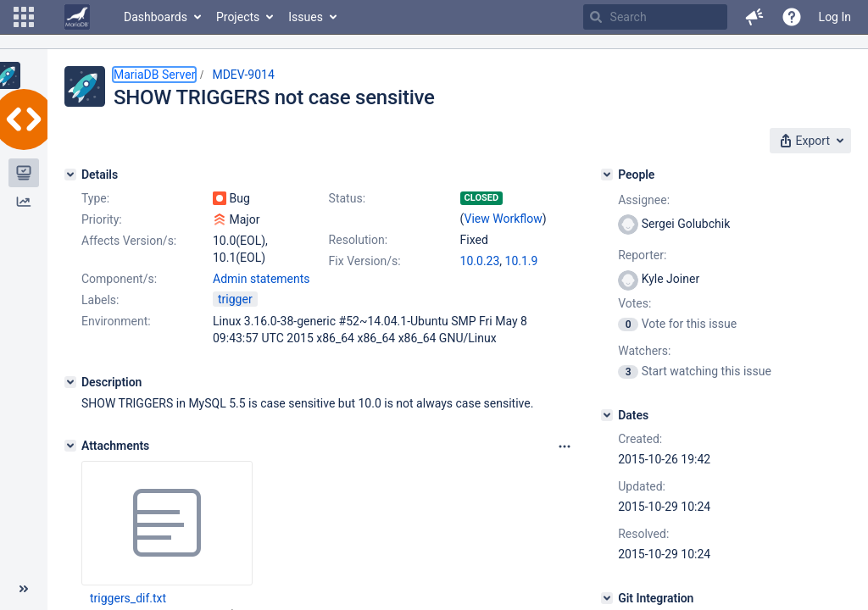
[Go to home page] (77, 17)
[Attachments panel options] (565, 446)
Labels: (100, 300)
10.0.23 (480, 261)
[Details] (70, 175)
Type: (95, 198)
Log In (835, 17)
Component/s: (119, 279)
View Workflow (504, 219)
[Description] (70, 382)
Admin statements (262, 279)
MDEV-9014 (243, 75)
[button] (24, 17)
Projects (238, 17)
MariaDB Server (154, 75)
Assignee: (644, 200)
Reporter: (642, 255)
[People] (607, 175)
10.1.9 (522, 261)
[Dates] (607, 415)
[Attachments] (70, 446)
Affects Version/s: (129, 241)
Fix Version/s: (365, 261)
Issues (306, 17)
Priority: (102, 219)
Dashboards (156, 17)
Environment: (116, 321)
